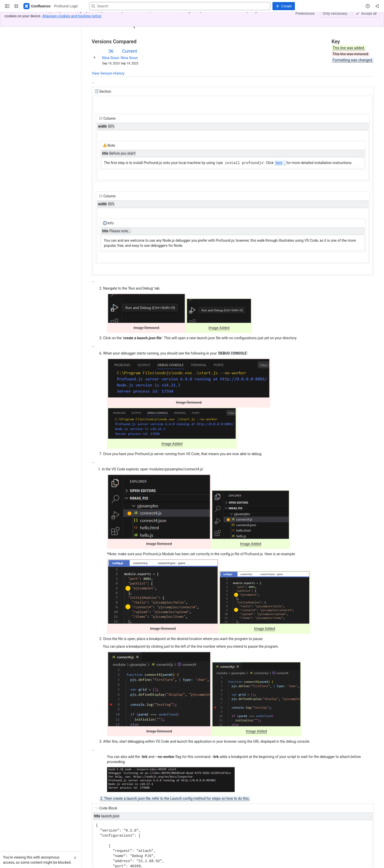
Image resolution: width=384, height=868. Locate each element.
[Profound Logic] (37, 6)
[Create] (284, 6)
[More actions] (369, 19)
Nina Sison (111, 58)
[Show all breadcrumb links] (109, 17)
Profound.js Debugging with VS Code (144, 17)
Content (98, 17)
